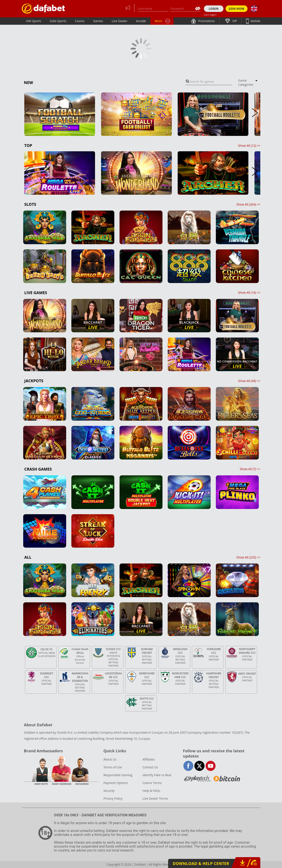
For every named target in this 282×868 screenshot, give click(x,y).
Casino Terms (152, 783)
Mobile (255, 21)
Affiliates (149, 759)
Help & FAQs (151, 791)
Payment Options (116, 783)
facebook (188, 766)
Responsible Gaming (118, 775)
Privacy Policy (113, 798)
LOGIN (214, 9)
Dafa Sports (58, 21)
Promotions (206, 21)
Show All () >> (249, 146)
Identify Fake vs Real (157, 775)
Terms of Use (113, 767)
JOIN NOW (237, 9)
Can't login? (210, 15)
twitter (199, 766)
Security (109, 791)
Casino (80, 21)
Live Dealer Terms (155, 798)
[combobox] (209, 82)
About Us (110, 759)
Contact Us (150, 767)
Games (98, 21)
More (158, 21)
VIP (234, 21)
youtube (211, 766)
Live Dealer (120, 21)
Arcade (141, 21)
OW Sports (34, 21)
